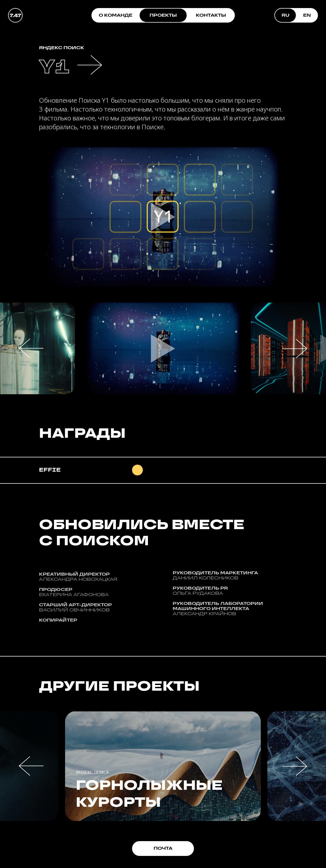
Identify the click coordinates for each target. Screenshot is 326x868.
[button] (163, 348)
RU (286, 15)
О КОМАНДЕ (116, 15)
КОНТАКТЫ (211, 15)
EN (307, 15)
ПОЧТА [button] (163, 848)
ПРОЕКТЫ (163, 15)
